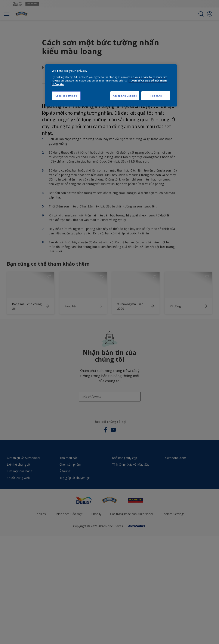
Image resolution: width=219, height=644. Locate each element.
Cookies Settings (66, 96)
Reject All (156, 96)
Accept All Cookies (125, 96)
